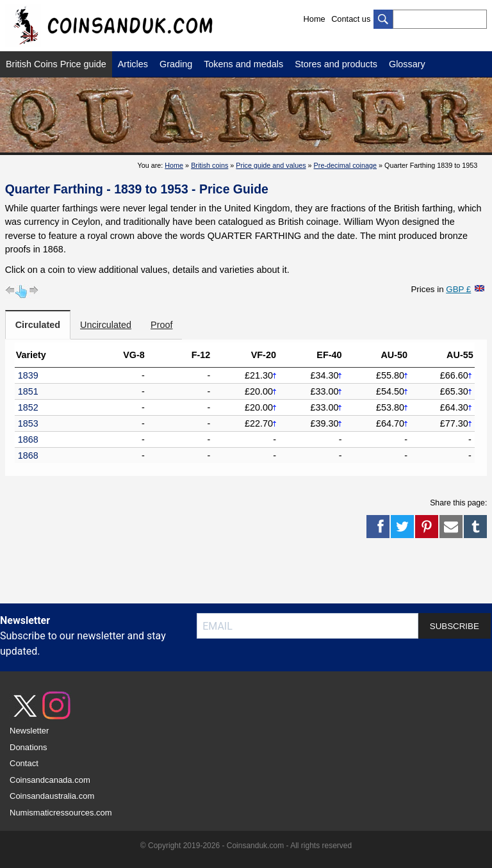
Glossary (407, 64)
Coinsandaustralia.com (52, 796)
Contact (24, 763)
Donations (29, 747)
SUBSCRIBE (455, 626)
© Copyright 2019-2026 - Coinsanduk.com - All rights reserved (246, 846)
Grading (176, 64)
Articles (133, 64)
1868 (28, 439)
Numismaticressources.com (61, 813)
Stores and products (336, 64)
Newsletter (29, 731)
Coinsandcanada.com (50, 780)
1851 (28, 391)
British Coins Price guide (56, 64)
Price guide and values (271, 165)
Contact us (351, 19)
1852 (28, 407)
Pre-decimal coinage (345, 165)
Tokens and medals (243, 64)
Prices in (441, 289)
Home (315, 19)
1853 (28, 423)
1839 (28, 375)
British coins (209, 165)
